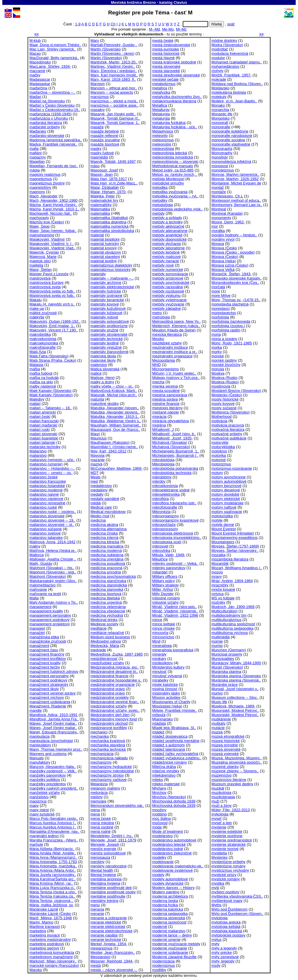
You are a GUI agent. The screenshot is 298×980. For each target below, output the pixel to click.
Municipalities (223, 659)
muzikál (218, 788)
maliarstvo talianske (46, 538)
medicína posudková (108, 563)
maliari (35, 404)
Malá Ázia (38, 352)
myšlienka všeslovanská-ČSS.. (237, 896)
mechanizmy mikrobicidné (112, 771)
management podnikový (49, 620)
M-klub (35, 40)
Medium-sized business (110, 637)
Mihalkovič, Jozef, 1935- (172, 438)
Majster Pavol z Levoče (49, 274)
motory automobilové (229, 481)
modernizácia (163, 961)
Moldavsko (221, 88)
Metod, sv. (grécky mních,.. (175, 174)
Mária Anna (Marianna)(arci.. (53, 857)
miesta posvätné (166, 391)
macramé (37, 71)
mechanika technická (108, 749)
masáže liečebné (105, 131)
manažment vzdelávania (50, 702)
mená (95, 814)
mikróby (159, 481)
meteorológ (162, 144)
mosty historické (225, 399)
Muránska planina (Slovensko (236, 676)
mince (157, 620)
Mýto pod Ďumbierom (230, 909)
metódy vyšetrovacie (169, 300)
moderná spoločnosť (169, 922)
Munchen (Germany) (229, 650)
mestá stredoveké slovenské (176, 75)
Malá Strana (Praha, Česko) (53, 360)
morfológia (220, 317)
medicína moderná (106, 551)
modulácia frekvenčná (230, 53)
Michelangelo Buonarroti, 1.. (176, 451)
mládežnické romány (169, 762)
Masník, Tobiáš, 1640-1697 (113, 162)
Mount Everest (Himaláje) (233, 533)
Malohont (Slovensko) (48, 576)
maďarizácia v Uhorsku (49, 118)
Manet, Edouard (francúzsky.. (54, 732)
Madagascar (40, 79)
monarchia (220, 110)
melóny (97, 797)
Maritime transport (45, 927)
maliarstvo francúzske (48, 481)
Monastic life (222, 114)
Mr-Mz (181, 29)
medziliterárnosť (104, 659)
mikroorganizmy (166, 516)
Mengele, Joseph (105, 844)
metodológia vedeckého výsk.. (178, 209)
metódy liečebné (166, 252)
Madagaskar (40, 84)
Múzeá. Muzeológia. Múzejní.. (237, 758)
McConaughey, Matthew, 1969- (116, 468)
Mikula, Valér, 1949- (169, 555)
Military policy (164, 581)
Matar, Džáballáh (105, 187)
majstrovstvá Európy (47, 283)
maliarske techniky (45, 447)
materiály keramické (107, 300)
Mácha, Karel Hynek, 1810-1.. (54, 209)
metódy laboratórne (168, 248)
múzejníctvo (222, 775)
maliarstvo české (44, 477)
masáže (97, 127)
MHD (156, 365)
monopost (220, 166)
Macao (35, 53)
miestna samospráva (170, 395)
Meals (96, 477)
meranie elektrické (106, 922)
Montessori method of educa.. (236, 200)
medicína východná (107, 615)
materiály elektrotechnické (112, 287)
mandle (36, 710)
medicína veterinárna (108, 607)
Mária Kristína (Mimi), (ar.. (51, 883)
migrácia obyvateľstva (170, 421)
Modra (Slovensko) (227, 45)
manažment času (44, 650)
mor (215, 226)
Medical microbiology (108, 512)
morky (217, 352)
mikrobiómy (162, 477)
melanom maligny (105, 788)
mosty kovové (223, 404)
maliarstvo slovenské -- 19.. (52, 520)
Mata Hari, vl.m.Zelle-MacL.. (114, 183)
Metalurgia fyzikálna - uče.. (175, 127)
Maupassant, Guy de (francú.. (115, 429)
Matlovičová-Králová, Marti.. (114, 391)
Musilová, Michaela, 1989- (233, 706)
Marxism (98, 84)
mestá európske (166, 49)
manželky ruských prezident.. (54, 788)
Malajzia (36, 365)
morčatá (218, 287)
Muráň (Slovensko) (227, 667)
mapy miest (39, 810)
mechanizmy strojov (107, 775)
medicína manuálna (107, 546)
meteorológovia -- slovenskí (175, 162)
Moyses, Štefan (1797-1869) (235, 546)
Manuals (37, 758)
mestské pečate (165, 79)
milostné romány (166, 598)
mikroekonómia (165, 486)
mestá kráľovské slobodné (174, 62)
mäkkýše (37, 317)
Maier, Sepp (39, 226)
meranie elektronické (108, 927)
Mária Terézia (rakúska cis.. (52, 896)
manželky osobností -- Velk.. (53, 771)
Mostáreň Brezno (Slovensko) (236, 391)
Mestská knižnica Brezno (133, 2)
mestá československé (171, 45)
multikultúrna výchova (230, 633)
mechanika (100, 736)
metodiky (160, 200)
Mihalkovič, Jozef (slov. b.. (174, 434)
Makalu (35, 300)
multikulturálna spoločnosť (233, 624)
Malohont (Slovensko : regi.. (53, 572)
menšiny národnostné (109, 866)
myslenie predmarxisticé (232, 840)
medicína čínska (104, 533)
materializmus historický (111, 270)
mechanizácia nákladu (109, 758)
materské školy (103, 360)
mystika (218, 883)
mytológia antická (226, 922)
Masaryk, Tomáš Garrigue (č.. (115, 118)
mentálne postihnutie (108, 896)
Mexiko (158, 339)
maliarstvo (38, 455)
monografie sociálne (228, 140)
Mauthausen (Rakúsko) (110, 442)
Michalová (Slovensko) (171, 447)
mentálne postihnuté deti (111, 888)
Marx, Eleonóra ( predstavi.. (114, 71)
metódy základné (166, 308)
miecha (158, 382)
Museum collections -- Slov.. (235, 697)
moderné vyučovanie (170, 948)
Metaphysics (163, 131)
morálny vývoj (223, 239)
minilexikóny (162, 663)
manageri (37, 628)
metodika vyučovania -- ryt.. (175, 196)
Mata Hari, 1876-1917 (109, 179)
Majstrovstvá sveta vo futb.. (52, 291)
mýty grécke (222, 952)
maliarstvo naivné (44, 494)
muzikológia (221, 793)
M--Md (154, 29)
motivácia (219, 421)
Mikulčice (160, 559)
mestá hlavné (163, 58)
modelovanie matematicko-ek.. (178, 866)
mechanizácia (102, 754)
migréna (159, 425)
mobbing (159, 814)
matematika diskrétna (109, 222)
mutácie (218, 728)
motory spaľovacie (227, 512)
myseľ (217, 818)
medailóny (99, 490)
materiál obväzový (106, 252)
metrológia (161, 317)
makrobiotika (40, 334)
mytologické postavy (229, 935)
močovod (160, 823)
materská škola (103, 356)
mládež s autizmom (168, 745)
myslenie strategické (229, 844)
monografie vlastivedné (231, 144)
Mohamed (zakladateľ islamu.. (237, 62)
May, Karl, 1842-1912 (108, 451)
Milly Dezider (163, 594)
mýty (216, 944)
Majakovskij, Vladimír (47, 239)
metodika (160, 187)
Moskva (218, 373)
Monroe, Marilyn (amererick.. (236, 174)
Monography (222, 153)
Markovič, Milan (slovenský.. (53, 961)
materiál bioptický (105, 239)
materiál (97, 235)
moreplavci (221, 308)
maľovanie (38, 589)
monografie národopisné (232, 136)
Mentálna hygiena (105, 883)
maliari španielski (44, 438)
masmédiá (99, 157)
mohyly (218, 71)
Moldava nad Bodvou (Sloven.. (237, 84)
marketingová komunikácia (52, 952)
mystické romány (226, 879)
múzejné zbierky (225, 767)
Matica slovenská (105, 369)
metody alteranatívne (170, 231)
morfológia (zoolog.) (228, 326)
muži (216, 801)
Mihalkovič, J (163, 429)
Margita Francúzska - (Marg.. (54, 840)
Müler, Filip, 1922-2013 (231, 810)
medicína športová (106, 594)
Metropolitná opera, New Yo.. (176, 321)
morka (217, 347)
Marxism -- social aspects (112, 92)
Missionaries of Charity (171, 702)
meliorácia (99, 793)
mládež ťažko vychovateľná (175, 754)
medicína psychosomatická (113, 576)
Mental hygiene (103, 875)
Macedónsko (40, 62)
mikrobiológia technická (172, 473)
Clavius (180, 2)
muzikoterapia (223, 797)
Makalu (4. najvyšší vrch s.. (52, 304)
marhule (36, 844)
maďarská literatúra (46, 123)
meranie (97, 914)
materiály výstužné (106, 347)
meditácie (99, 628)
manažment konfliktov (48, 659)
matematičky (101, 205)
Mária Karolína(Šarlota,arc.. (52, 879)
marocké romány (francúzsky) (54, 965)
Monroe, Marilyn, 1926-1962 (235, 179)
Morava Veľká (223, 270)
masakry (98, 110)
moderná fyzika (165, 905)
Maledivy (37, 399)
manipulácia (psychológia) (51, 741)
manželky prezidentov (48, 784)
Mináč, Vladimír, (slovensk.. (175, 611)
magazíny (38, 157)
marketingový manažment (51, 957)
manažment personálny (49, 676)
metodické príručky (168, 183)
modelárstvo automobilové (174, 840)
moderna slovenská (169, 918)
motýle (217, 520)
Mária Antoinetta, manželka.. (53, 866)
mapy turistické (42, 814)
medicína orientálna (107, 559)
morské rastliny (224, 360)
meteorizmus (163, 140)
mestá (96, 965)
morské (218, 356)
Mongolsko (221, 118)
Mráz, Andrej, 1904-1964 (232, 581)
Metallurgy (161, 110)
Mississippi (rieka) (167, 706)
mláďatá (159, 723)
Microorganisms (166, 369)
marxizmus (100, 97)
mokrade (219, 79)
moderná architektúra (170, 896)
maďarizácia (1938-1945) (51, 114)
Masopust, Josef (104, 170)
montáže (219, 192)
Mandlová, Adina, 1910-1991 (53, 715)
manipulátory (40, 745)
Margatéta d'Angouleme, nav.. (54, 831)
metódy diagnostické (169, 239)
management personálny (50, 615)
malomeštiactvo (43, 585)
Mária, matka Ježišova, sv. (51, 905)
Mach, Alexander (44, 196)
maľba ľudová (41, 373)
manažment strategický (49, 685)
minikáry (159, 659)
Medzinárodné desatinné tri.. (114, 672)
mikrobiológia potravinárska (175, 468)
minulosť (159, 672)
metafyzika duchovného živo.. (177, 97)
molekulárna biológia (229, 92)
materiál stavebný (105, 257)
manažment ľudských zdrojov (54, 672)
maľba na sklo (41, 382)
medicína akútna (104, 525)
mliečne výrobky (166, 771)
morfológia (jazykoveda (231, 321)
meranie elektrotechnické (112, 931)
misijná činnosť (165, 689)
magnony (37, 192)
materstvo (99, 365)
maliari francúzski (44, 421)
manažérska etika (44, 637)
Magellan (37, 162)
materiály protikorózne (109, 326)
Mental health (102, 870)
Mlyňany (159, 788)
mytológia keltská (226, 927)
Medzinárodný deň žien (110, 715)
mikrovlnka (161, 551)
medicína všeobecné (108, 611)
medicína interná (104, 538)
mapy (34, 806)
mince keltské (164, 624)
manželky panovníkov (48, 775)
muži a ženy (222, 806)
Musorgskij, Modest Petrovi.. (235, 710)
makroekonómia (43, 339)
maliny (35, 546)
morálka (218, 231)
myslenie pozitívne (227, 836)
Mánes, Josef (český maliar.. (53, 723)
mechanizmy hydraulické (111, 767)
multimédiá (221, 637)
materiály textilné (105, 343)
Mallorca (37, 555)
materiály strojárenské (109, 334)
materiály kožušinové (108, 308)
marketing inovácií (45, 935)
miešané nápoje (166, 412)
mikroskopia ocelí (167, 542)
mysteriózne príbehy (229, 862)
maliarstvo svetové (45, 533)
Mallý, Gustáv (41, 563)
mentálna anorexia (106, 879)
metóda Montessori (168, 179)
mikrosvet (160, 546)
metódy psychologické (171, 283)
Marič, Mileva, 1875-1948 (51, 918)
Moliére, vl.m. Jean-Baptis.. (234, 101)
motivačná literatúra (228, 429)
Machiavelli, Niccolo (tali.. (51, 213)
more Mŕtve (221, 295)
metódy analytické (167, 235)
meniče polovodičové (108, 853)
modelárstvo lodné (168, 849)
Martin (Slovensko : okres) (112, 53)
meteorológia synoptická (172, 157)
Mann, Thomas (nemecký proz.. (56, 749)
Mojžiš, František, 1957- (232, 75)
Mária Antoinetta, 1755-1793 (53, 862)
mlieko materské (166, 784)
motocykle (220, 442)
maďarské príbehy (45, 127)
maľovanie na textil (45, 594)
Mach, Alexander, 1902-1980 (53, 200)
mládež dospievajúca (170, 736)
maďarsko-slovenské (47, 136)
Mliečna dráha (164, 767)
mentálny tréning (104, 901)
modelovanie (163, 862)
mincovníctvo (163, 637)
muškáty (219, 723)
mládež (158, 732)
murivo (217, 693)
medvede (98, 650)
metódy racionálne (168, 287)
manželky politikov (45, 780)
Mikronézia (161, 512)
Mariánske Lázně (44, 909)
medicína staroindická (109, 585)
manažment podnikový (48, 680)
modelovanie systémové (172, 870)
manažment (39, 646)
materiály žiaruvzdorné (110, 352)
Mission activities (166, 697)
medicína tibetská (105, 598)
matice (96, 373)
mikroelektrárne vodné (171, 490)
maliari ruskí (40, 429)
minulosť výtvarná (167, 676)
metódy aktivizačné (168, 226)
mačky (35, 75)
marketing (38, 931)
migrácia (159, 417)
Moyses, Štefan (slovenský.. (235, 551)
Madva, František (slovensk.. (53, 144)
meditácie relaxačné (107, 633)
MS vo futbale (223, 598)
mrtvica (218, 594)
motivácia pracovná (228, 425)
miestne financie (166, 404)
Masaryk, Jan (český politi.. (113, 114)
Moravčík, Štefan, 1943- (232, 274)
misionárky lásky (166, 693)
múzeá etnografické (228, 736)
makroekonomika (44, 343)
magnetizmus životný (47, 183)
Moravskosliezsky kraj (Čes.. (235, 283)
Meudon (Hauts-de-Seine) (174, 330)
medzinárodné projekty (110, 697)
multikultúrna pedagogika (233, 628)
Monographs (222, 149)
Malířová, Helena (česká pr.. (53, 551)
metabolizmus (164, 84)
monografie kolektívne (230, 131)
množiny (159, 810)
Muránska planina (226, 672)
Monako (218, 105)
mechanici (99, 732)
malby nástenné (43, 386)
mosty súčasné (224, 408)
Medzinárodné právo (108, 693)
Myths (217, 905)
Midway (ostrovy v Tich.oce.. (176, 378)
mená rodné (101, 831)
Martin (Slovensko (106, 49)
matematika (100, 213)
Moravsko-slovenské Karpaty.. (237, 278)
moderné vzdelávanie (170, 952)
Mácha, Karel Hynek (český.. (53, 205)
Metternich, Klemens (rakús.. (176, 326)
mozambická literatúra (230, 559)
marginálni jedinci (44, 836)
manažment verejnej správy (52, 693)
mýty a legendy (224, 948)
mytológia (220, 918)
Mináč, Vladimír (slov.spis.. (175, 607)
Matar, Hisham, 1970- (109, 192)
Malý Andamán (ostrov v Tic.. (54, 602)
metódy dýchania (166, 244)
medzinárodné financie (110, 676)
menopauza (100, 857)
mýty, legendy (223, 961)
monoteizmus (223, 170)
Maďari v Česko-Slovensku (52, 105)
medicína (98, 520)
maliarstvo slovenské (47, 516)
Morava (218, 244)
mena (95, 810)
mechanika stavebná (108, 745)
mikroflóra (161, 499)
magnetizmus (41, 179)
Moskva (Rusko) (225, 382)
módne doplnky (224, 40)
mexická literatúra (167, 334)
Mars (95, 40)
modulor (218, 58)
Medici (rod (100, 516)
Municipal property (227, 654)
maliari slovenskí (43, 434)
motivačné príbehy (227, 434)
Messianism (100, 957)
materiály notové (104, 317)
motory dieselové (226, 490)
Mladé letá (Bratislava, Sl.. (174, 728)
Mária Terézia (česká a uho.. (53, 892)
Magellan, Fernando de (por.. (54, 166)
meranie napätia (104, 935)
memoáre (98, 801)
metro (157, 313)
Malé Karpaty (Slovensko (50, 391)
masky (96, 149)
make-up (37, 308)
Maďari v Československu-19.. (55, 110)
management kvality (46, 611)
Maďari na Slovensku (47, 101)
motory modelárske (228, 503)
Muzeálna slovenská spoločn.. (237, 762)
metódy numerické (168, 270)
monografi (220, 123)
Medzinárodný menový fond (114, 719)
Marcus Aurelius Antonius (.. (53, 823)
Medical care (101, 507)
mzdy (216, 965)
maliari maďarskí (43, 425)
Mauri (95, 434)
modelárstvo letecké (169, 844)
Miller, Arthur (163, 589)
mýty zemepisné (225, 957)
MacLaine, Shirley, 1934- (50, 66)
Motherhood (222, 417)
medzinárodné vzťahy (109, 706)
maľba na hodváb (44, 378)
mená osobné (102, 827)
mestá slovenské (166, 66)
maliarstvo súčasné (46, 529)
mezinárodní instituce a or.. (175, 352)
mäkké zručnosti (43, 313)
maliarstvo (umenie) (46, 464)
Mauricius (99, 438)
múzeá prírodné (225, 745)
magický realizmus (45, 174)
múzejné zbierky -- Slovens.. (235, 771)
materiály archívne (106, 283)
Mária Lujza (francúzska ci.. (52, 888)
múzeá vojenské (225, 754)
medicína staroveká (107, 589)
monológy (220, 157)
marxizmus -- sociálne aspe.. (115, 105)
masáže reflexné (104, 136)
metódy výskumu (166, 295)
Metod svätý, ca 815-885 (173, 170)
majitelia (36, 265)
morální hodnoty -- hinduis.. (234, 235)
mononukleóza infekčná (231, 162)
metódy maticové (166, 257)
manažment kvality (45, 663)
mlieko (158, 780)
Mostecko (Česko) (227, 395)
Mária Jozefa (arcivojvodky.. (53, 875)
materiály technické (107, 339)
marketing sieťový (44, 948)
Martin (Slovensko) (106, 58)
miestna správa (165, 399)
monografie (221, 127)
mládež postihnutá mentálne (176, 741)
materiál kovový (104, 248)
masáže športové (105, 144)
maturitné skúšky (105, 404)
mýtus (217, 940)
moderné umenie (166, 940)
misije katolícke (165, 685)
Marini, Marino (41, 922)
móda (157, 827)
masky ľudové (102, 153)
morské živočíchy (226, 365)
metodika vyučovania (170, 192)
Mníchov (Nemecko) (169, 797)
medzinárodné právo (108, 689)
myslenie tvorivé (225, 849)
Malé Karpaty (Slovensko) (51, 395)
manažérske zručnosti (48, 641)
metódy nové (163, 265)
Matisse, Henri (103, 378)
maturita (97, 399)
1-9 (78, 24)
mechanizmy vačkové (109, 780)
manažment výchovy (47, 697)
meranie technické (106, 940)
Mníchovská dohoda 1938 (174, 801)
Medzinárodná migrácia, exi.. (115, 667)
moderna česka (165, 901)
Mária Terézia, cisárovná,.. (51, 901)
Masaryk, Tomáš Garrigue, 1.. (115, 123)
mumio (217, 646)
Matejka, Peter (103, 196)
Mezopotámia (164, 360)
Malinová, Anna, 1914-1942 (52, 542)
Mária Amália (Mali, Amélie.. (53, 853)
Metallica (160, 105)
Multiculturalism (225, 611)
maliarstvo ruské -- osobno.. (53, 512)
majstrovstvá (40, 278)
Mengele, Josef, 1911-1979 (113, 840)
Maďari (35, 97)
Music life (219, 702)
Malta (34, 598)
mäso (95, 166)
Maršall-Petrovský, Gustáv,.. (114, 45)
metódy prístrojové (168, 278)
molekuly (219, 97)
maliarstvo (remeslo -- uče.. (52, 460)
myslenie (219, 827)
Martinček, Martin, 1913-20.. (114, 62)
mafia (34, 149)
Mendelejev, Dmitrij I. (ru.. (112, 836)
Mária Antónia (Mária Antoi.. (53, 870)
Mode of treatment (167, 831)
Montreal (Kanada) (227, 213)
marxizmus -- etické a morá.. (114, 101)
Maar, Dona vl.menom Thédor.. (55, 45)
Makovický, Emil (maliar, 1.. (52, 326)
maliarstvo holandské (47, 486)
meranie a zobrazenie (109, 918)
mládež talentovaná (169, 749)
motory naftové (224, 507)
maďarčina (38, 88)
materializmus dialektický (111, 265)
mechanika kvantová (108, 741)
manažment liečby (45, 667)
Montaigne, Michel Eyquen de (236, 183)
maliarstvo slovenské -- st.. (52, 525)
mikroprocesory (165, 529)
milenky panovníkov (169, 568)
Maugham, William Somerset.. (116, 425)
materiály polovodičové (110, 321)
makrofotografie (43, 347)
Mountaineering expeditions (235, 538)
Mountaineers (223, 542)
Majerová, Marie (43, 257)
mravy (217, 576)
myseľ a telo (222, 823)
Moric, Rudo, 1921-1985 (232, 343)
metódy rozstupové (168, 291)
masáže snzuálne (105, 140)
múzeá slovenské (226, 749)
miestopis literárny (167, 408)
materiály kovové (105, 304)
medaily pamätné (105, 499)
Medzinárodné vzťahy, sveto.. (115, 710)
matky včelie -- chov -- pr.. (112, 386)
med (94, 481)
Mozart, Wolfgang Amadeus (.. (237, 568)
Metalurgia (161, 114)
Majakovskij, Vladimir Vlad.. (52, 248)
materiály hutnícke (106, 291)
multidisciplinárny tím (229, 615)
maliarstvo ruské (43, 507)
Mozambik (220, 563)
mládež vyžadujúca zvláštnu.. (177, 758)
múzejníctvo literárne (229, 780)
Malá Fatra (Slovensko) (49, 356)
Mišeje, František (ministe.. (175, 710)
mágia (35, 170)
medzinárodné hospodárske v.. (116, 680)
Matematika (100, 209)
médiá (96, 503)
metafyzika (161, 92)
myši (215, 888)
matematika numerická (110, 226)
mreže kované (223, 589)
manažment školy (44, 689)
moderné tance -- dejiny (172, 935)
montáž (218, 187)
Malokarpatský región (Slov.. (53, 581)
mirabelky (160, 680)
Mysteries (220, 857)
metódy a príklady (167, 218)
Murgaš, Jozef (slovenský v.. (235, 689)
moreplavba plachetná (230, 304)
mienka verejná (165, 386)
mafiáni (35, 153)
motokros (219, 451)
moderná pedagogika (170, 914)
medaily (97, 494)
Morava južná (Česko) (230, 265)
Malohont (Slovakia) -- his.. (52, 568)
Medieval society (104, 624)
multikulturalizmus (227, 620)
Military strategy (165, 585)
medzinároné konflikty (109, 728)
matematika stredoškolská (112, 231)
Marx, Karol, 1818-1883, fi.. (113, 79)
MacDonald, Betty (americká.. (54, 58)
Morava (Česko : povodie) (233, 252)
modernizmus (164, 965)
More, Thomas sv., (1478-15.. (236, 300)
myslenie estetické (227, 831)
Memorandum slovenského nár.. (117, 806)
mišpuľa (159, 715)
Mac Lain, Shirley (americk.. (53, 49)
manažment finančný (47, 654)
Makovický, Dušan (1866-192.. (55, 321)
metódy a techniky (167, 222)
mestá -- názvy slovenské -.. (114, 970)
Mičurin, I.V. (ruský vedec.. (174, 373)
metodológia (162, 205)
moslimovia (221, 386)
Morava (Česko (224, 248)
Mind (156, 641)
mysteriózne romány (229, 866)
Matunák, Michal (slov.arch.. (114, 395)
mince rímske (163, 628)
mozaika (219, 555)
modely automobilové (170, 879)
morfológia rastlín (226, 330)
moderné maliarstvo (169, 931)
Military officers (165, 576)
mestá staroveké (166, 71)
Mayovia (98, 455)
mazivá (97, 464)
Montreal (219, 209)
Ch (113, 24)
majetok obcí (40, 261)
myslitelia (219, 853)
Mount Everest (224, 529)
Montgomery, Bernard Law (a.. (237, 205)
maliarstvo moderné (46, 490)
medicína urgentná (106, 602)
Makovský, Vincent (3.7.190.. (54, 330)
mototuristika (222, 516)
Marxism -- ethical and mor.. (114, 88)
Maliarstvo (38, 451)
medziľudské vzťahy (107, 663)
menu (95, 905)
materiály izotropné (106, 295)
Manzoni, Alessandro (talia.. (53, 767)
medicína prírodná (106, 572)
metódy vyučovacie (168, 304)
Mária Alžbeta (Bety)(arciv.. (52, 849)
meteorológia (163, 149)
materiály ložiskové (106, 313)
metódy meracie (166, 261)
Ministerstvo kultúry (168, 667)
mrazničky (220, 585)
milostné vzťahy (165, 602)
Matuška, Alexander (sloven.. (115, 408)
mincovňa (160, 633)
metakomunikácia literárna (174, 101)
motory (217, 473)
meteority (160, 136)
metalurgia (161, 118)
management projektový (50, 624)
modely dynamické (168, 883)
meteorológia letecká (170, 153)
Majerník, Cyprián (44, 252)
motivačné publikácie (229, 438)
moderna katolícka (168, 909)
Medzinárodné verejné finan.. (115, 702)
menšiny (98, 862)
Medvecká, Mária (105, 646)
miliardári (160, 572)
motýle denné (223, 525)
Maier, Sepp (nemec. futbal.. (53, 231)
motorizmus (221, 464)
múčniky (218, 602)
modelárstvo (162, 836)
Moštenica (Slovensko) (231, 412)
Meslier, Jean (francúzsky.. (113, 952)
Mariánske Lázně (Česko (50, 914)
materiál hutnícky (105, 244)
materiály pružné (104, 330)
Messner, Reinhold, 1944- (112, 961)
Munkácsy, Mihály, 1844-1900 (236, 663)
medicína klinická (105, 542)
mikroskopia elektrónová (172, 533)
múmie (217, 641)
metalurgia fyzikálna (169, 123)
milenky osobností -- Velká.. (175, 563)
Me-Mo (168, 29)
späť (231, 24)
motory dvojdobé (226, 494)
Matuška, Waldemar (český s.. (116, 421)
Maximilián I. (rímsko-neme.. (114, 447)
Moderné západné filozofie (174, 957)
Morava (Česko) (225, 257)
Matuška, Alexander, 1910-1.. (115, 417)
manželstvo (39, 797)
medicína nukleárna (107, 555)
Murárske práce (225, 685)
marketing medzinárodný (50, 940)
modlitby (159, 970)
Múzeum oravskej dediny (232, 784)
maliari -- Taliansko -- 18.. (51, 408)
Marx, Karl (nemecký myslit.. (114, 75)
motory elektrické (226, 499)
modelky (159, 857)
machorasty (39, 218)
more (216, 291)
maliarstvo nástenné (46, 499)
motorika (219, 455)
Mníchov (159, 793)
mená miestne (102, 823)
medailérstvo (101, 486)
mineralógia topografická (173, 650)
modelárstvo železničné (172, 853)
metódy (158, 213)
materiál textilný (104, 261)
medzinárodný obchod (109, 723)
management (40, 607)
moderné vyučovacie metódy (176, 944)
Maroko (36, 970)
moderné (160, 927)
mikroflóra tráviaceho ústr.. (174, 503)
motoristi (219, 460)
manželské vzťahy (45, 793)
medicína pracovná (106, 568)
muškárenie (221, 719)
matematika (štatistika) (109, 218)
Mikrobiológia (163, 464)
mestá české (163, 40)
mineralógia (162, 646)
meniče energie (103, 849)
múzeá (217, 732)
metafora (160, 88)
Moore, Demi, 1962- (228, 222)
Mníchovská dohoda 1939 (174, 806)
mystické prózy (224, 875)
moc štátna (161, 818)
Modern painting (166, 892)
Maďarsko (38, 131)
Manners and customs (48, 754)
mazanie (98, 460)
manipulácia (39, 736)
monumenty (221, 218)
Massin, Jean (102, 174)
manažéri (37, 633)
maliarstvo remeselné (47, 503)
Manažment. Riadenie (48, 706)
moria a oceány (225, 339)
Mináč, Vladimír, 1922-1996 (175, 615)
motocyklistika (223, 447)
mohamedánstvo (226, 66)
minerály (159, 654)
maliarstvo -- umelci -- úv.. (51, 473)
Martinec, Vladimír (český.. (113, 66)
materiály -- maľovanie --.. (112, 278)
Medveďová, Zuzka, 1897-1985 (117, 654)
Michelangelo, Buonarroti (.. (175, 455)
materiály (98, 274)
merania (97, 909)
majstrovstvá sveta (45, 287)
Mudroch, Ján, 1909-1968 (233, 607)
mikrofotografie (165, 507)
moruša (218, 369)
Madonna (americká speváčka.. (56, 140)
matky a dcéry (102, 382)
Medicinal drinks (104, 620)
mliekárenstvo (164, 775)
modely (158, 875)
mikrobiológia (163, 460)
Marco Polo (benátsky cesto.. (54, 818)
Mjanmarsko (162, 719)
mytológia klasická (227, 931)
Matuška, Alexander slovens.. (115, 412)
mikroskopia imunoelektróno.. (177, 538)
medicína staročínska (108, 581)
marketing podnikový (47, 944)
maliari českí (40, 417)
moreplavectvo (224, 313)
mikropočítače (164, 525)
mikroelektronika (166, 494)
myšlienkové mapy (227, 901)
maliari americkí (43, 412)
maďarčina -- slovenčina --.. (52, 92)
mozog (217, 572)
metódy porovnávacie (170, 274)
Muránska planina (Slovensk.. (236, 680)
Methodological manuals (172, 166)
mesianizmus (102, 948)
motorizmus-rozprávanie (232, 468)
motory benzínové (227, 486)
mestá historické (166, 53)
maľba (35, 369)
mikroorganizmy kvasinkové (175, 520)
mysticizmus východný (230, 870)
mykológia (220, 814)
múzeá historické (226, 741)
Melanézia (99, 784)
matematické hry (104, 200)
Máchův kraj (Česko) (47, 222)
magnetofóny (40, 187)
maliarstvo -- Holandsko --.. (52, 468)
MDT (95, 473)
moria (216, 334)
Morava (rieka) (224, 261)
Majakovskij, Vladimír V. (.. (51, 244)
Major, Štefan (40, 270)
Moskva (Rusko (225, 378)
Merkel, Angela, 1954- (109, 944)
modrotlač (220, 49)
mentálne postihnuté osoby (113, 892)
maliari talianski (42, 442)
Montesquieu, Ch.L (227, 196)
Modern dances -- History (173, 888)
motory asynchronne (229, 477)
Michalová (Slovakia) (170, 442)
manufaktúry (40, 762)
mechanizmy (101, 762)
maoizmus (38, 801)
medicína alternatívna (109, 529)
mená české (101, 818)
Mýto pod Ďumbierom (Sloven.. (238, 914)
